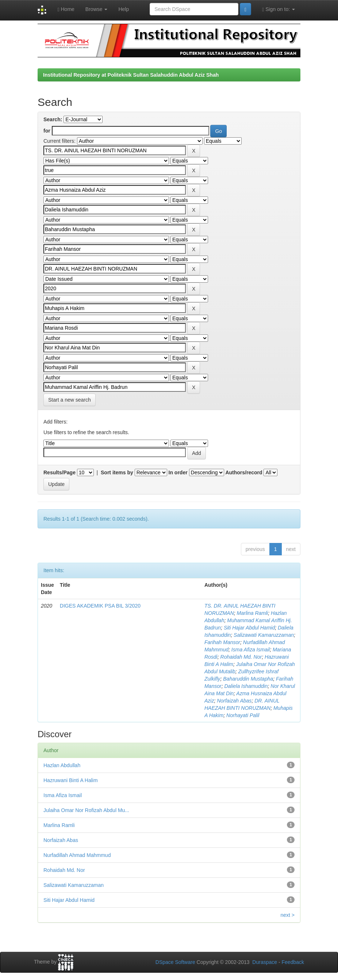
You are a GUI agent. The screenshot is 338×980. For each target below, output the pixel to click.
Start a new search (70, 400)
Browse (97, 9)
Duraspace (265, 962)
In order (178, 472)
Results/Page (59, 472)
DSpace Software (175, 962)
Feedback (293, 962)
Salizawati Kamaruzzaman (264, 635)
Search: (53, 119)
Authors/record (244, 472)
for (47, 131)
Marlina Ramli (253, 613)
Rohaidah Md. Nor (241, 657)
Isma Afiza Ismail (251, 650)
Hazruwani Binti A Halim (71, 780)
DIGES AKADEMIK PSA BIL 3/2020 (100, 606)
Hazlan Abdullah (62, 765)
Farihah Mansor (222, 642)
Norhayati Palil (243, 715)
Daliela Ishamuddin (246, 686)
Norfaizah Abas (234, 701)
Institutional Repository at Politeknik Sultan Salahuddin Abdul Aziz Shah (131, 75)
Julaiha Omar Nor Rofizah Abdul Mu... (86, 810)
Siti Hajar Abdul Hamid (249, 628)
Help (124, 9)
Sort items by (117, 472)
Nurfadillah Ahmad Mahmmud (77, 855)
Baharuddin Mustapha (248, 679)
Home (66, 9)
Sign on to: (279, 9)
